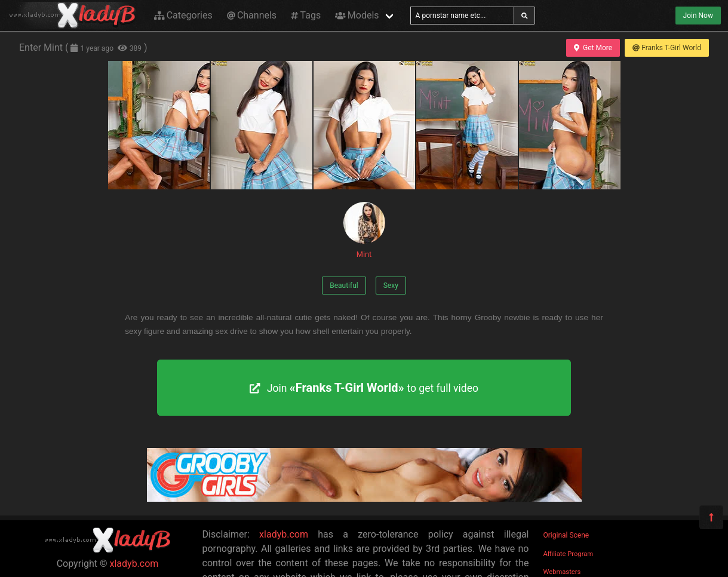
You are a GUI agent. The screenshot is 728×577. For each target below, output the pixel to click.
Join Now (698, 16)
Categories (183, 15)
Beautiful (344, 286)
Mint (364, 230)
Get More (593, 48)
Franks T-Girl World (667, 48)
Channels (252, 15)
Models (357, 15)
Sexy (391, 286)
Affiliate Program (569, 554)
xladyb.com (134, 564)
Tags (306, 15)
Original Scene (566, 535)
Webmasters (562, 572)
